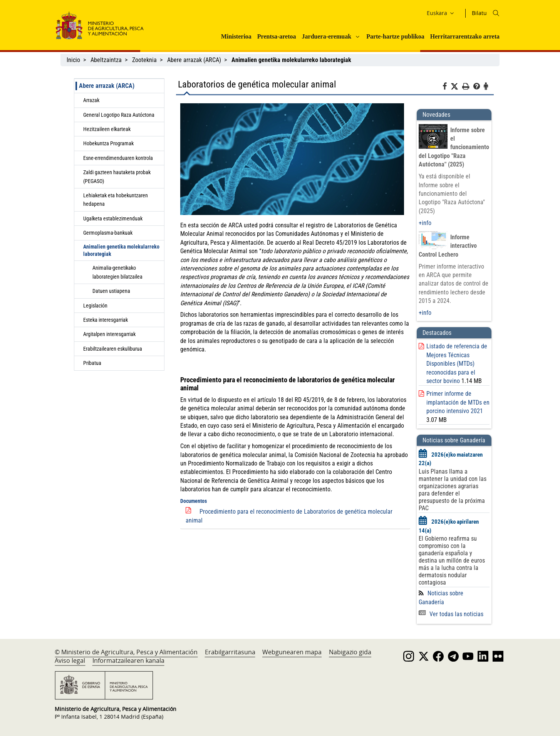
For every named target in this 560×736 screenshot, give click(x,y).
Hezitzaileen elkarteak (107, 129)
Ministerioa (236, 36)
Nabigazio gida (350, 652)
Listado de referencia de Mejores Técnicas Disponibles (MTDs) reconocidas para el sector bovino (457, 364)
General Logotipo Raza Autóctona (119, 115)
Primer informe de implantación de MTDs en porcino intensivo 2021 (458, 402)
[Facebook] (447, 87)
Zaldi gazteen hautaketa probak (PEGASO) (117, 176)
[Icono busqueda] (496, 13)
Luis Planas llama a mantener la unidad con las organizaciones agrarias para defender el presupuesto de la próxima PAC (453, 490)
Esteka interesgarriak (106, 320)
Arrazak (91, 100)
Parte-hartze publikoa (395, 36)
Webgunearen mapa (292, 652)
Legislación (95, 306)
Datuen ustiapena (111, 291)
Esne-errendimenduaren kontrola (118, 158)
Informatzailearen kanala (128, 660)
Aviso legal (70, 660)
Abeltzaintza (106, 60)
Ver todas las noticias (451, 614)
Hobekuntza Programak (108, 143)
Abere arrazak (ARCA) (194, 60)
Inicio (73, 60)
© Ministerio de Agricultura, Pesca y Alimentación (126, 652)
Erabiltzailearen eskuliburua (113, 349)
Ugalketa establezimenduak (113, 218)
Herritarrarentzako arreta (465, 36)
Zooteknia (144, 60)
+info (425, 223)
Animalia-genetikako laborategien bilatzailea (117, 272)
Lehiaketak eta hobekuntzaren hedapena (116, 200)
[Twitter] (456, 87)
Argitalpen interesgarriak (109, 334)
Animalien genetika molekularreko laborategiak (121, 250)
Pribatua (92, 363)
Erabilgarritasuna (230, 652)
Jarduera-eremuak (327, 36)
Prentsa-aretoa (277, 36)
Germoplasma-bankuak (108, 233)
